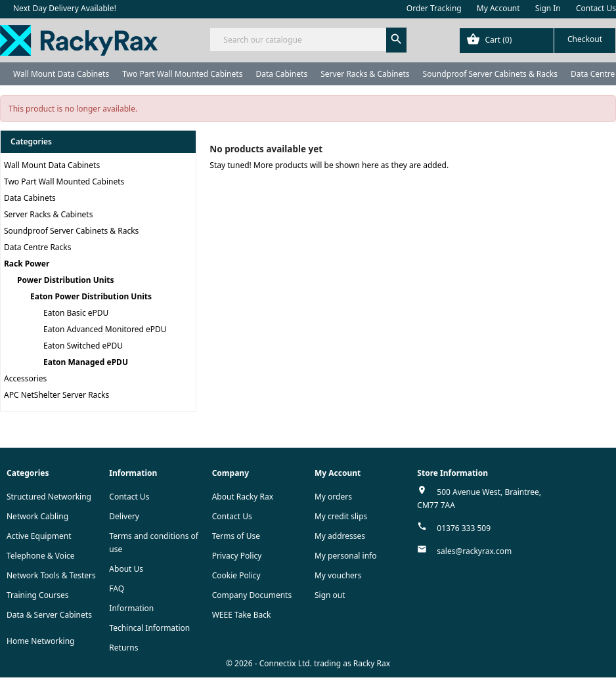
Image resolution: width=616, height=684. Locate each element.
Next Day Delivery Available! (65, 8)
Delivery (124, 516)
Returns (123, 648)
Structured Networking (49, 497)
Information (131, 608)
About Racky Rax (243, 497)
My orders (333, 497)
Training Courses (38, 595)
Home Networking (40, 641)
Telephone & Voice (41, 556)
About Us (126, 569)
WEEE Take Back (242, 615)
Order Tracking (434, 8)
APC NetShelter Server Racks (56, 395)
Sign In (548, 8)
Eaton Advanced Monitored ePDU (105, 329)
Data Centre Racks (38, 247)
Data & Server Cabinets (49, 615)
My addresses (340, 536)
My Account (498, 8)
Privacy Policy (237, 556)
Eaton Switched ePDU (83, 346)
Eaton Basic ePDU (76, 313)
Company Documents (252, 595)
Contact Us (596, 8)
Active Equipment (39, 536)
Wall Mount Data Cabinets (61, 74)
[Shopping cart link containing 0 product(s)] (538, 41)
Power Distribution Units (65, 280)
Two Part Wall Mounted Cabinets (182, 74)
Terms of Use (236, 536)
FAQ (117, 588)
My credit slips (341, 516)
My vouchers (338, 575)
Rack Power (27, 264)
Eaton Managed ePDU (86, 362)
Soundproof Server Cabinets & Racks (490, 74)
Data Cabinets (281, 74)
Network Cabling (37, 516)
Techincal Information (149, 628)
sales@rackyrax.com (474, 551)
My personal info (346, 556)
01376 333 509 (464, 528)
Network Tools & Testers (51, 575)
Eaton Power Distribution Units (91, 296)
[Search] (308, 40)
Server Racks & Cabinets (365, 74)
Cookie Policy (236, 575)
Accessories (25, 378)
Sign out (330, 595)
